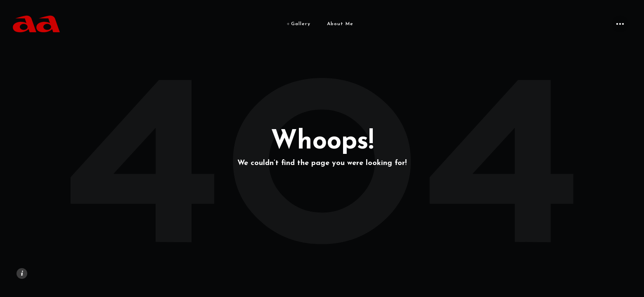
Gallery (301, 24)
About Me (340, 24)
